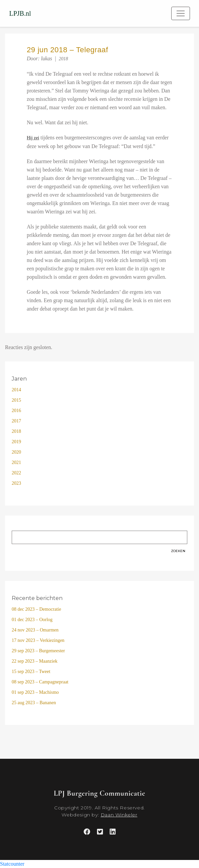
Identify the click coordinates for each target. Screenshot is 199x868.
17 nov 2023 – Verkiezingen (38, 640)
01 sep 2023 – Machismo (35, 692)
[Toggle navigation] (181, 13)
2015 (16, 400)
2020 (16, 452)
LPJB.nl (20, 13)
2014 (16, 390)
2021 (16, 462)
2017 (16, 421)
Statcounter (12, 864)
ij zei (35, 138)
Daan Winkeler (119, 815)
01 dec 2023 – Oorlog (32, 620)
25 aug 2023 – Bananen (34, 703)
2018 (64, 59)
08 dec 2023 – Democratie (36, 609)
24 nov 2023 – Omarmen (35, 630)
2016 (16, 411)
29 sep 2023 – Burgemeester (38, 651)
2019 (16, 442)
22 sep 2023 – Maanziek (35, 661)
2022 (16, 473)
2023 (16, 483)
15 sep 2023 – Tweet (31, 672)
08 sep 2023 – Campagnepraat (40, 682)
